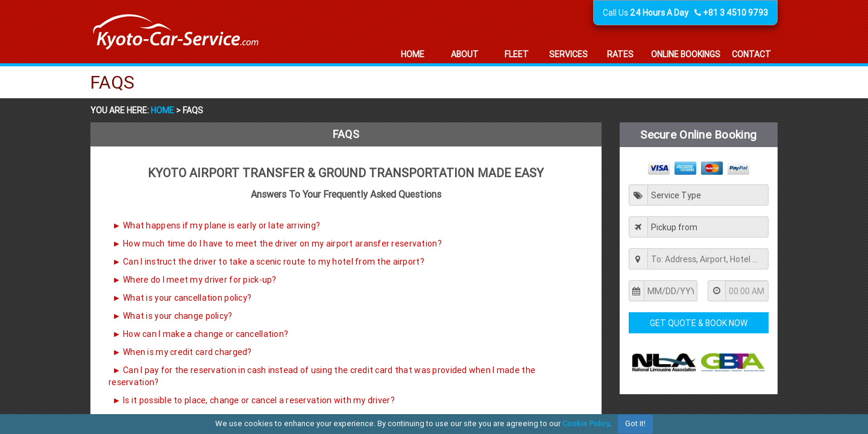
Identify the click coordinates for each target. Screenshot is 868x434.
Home (163, 110)
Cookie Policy (586, 423)
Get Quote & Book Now (699, 323)
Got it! (635, 423)
